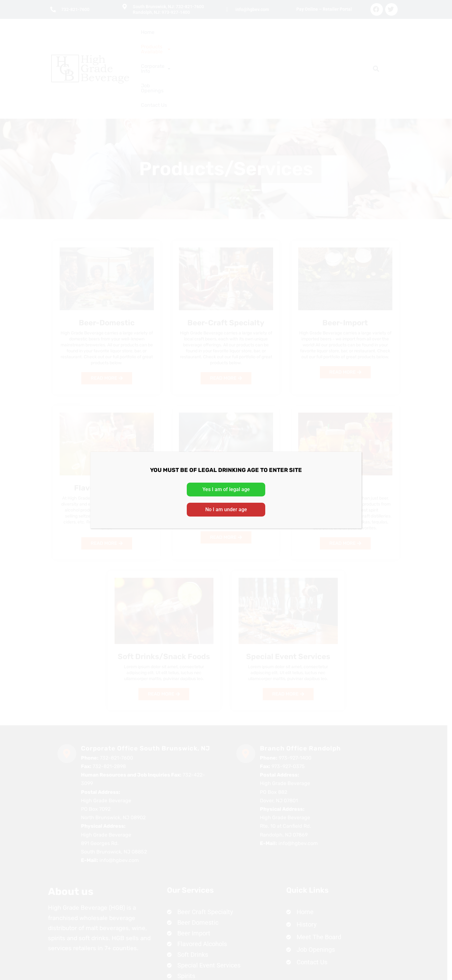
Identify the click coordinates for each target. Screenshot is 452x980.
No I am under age (226, 509)
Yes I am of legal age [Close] (226, 489)
